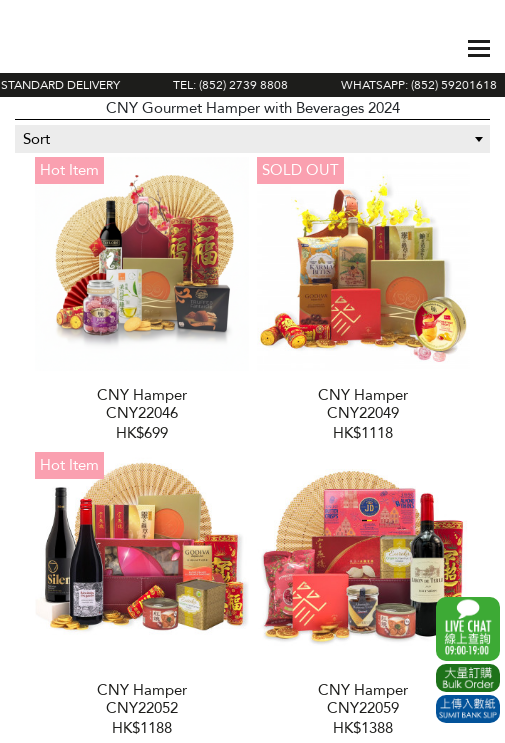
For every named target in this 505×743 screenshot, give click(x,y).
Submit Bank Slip (468, 709)
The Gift (84, 48)
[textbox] (252, 139)
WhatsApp (468, 629)
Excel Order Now (468, 678)
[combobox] (252, 139)
